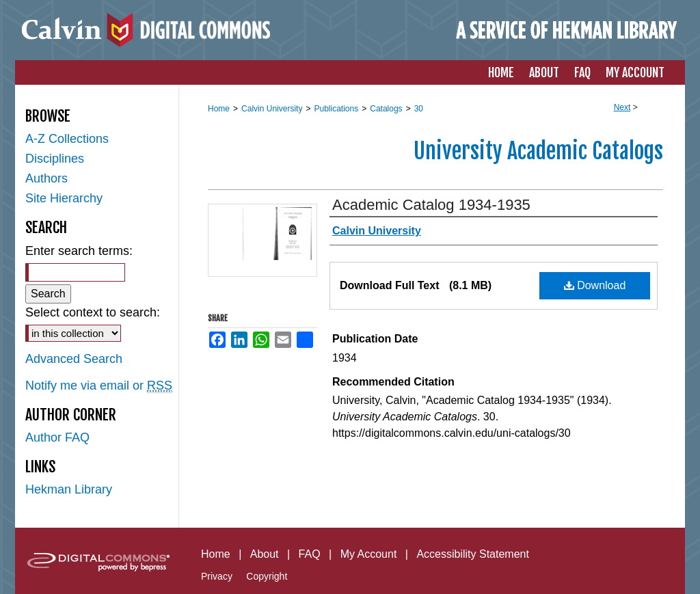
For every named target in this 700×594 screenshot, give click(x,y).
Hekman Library (69, 489)
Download (595, 285)
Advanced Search (74, 359)
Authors (46, 178)
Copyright (267, 576)
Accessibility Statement (473, 554)
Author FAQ (57, 437)
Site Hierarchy (64, 198)
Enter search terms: (79, 251)
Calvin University (272, 109)
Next (622, 107)
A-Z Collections (67, 139)
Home (219, 109)
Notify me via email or (99, 386)
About (265, 554)
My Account (369, 554)
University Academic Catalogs (538, 151)
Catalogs (386, 109)
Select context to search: (93, 312)
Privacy (217, 576)
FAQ (310, 554)
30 (419, 109)
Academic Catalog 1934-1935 (431, 205)
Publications (336, 109)
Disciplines (55, 159)
